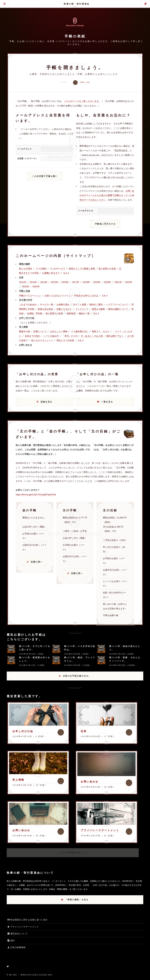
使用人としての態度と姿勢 (82, 269)
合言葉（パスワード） (27, 159)
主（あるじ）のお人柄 (92, 336)
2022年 (129, 282)
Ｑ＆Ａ (66, 273)
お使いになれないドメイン (58, 296)
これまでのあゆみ (28, 305)
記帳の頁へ (37, 562)
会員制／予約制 (35, 313)
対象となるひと (64, 309)
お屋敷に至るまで (51, 273)
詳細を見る (46, 402)
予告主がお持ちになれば (86, 296)
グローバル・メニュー (4, 4)
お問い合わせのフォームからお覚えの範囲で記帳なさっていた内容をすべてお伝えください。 (107, 195)
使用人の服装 (98, 309)
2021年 (118, 282)
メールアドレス (24, 149)
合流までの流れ (32, 336)
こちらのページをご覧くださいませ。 (82, 101)
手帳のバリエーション (30, 296)
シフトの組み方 (51, 336)
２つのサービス (58, 269)
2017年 (76, 282)
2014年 (44, 282)
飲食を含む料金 (45, 309)
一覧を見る (107, 402)
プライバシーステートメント (100, 830)
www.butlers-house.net (37, 975)
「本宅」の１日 (70, 336)
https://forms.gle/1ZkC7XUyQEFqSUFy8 (36, 495)
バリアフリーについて (117, 305)
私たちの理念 (26, 269)
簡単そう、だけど (101, 331)
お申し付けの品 (23, 731)
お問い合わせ (90, 782)
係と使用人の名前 (107, 269)
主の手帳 (146, 4)
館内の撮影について (118, 309)
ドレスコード (82, 309)
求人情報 (18, 780)
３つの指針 (41, 269)
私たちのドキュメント (42, 340)
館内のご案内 (96, 305)
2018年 (86, 282)
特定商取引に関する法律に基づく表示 (27, 920)
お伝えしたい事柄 (59, 331)
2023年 (25, 286)
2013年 (33, 282)
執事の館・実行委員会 (77, 4)
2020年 (108, 282)
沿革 (84, 731)
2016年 (65, 282)
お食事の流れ (63, 305)
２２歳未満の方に (80, 331)
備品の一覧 (84, 313)
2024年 (36, 286)
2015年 (55, 282)
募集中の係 (24, 331)
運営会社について (17, 934)
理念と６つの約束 (65, 340)
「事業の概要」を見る (77, 900)
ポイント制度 (80, 305)
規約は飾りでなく (115, 336)
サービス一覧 (47, 305)
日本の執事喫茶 (16, 947)
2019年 (97, 282)
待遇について (40, 331)
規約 (11, 940)
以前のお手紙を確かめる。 (77, 676)
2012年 (23, 282)
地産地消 (71, 313)
